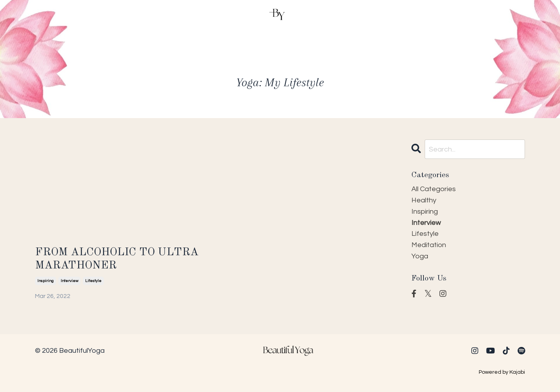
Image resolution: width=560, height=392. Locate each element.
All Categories (434, 189)
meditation (429, 245)
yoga (420, 256)
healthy (424, 200)
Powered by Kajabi (502, 372)
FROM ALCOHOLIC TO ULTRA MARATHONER (117, 259)
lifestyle (93, 281)
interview (69, 281)
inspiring (45, 281)
